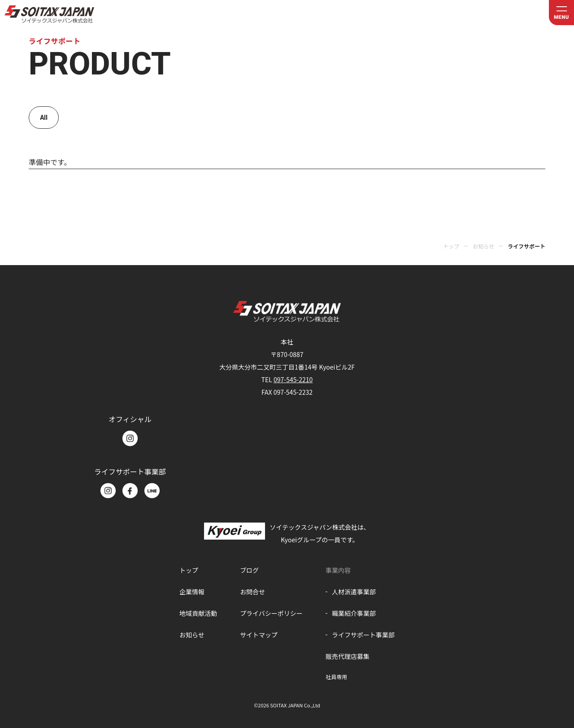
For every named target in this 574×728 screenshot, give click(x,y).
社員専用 (336, 677)
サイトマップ (259, 635)
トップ (451, 246)
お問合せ (252, 592)
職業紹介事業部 (354, 613)
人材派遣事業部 (354, 592)
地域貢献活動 (198, 613)
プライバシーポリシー (271, 613)
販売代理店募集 (348, 656)
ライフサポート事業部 (363, 635)
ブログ (249, 570)
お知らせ (483, 246)
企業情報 (192, 592)
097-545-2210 (293, 379)
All (44, 118)
